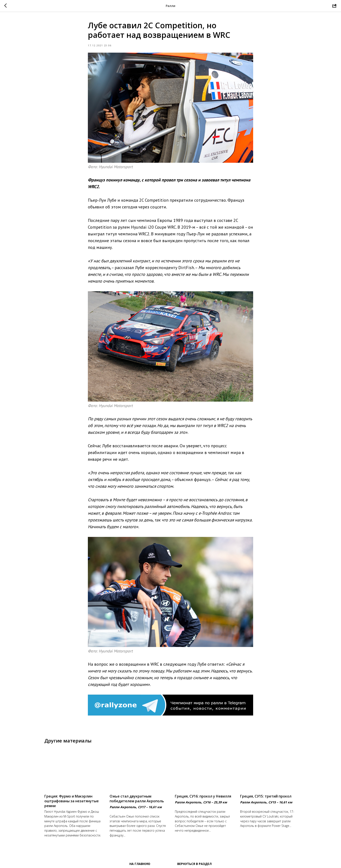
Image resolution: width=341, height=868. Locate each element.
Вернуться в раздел (194, 864)
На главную (140, 864)
